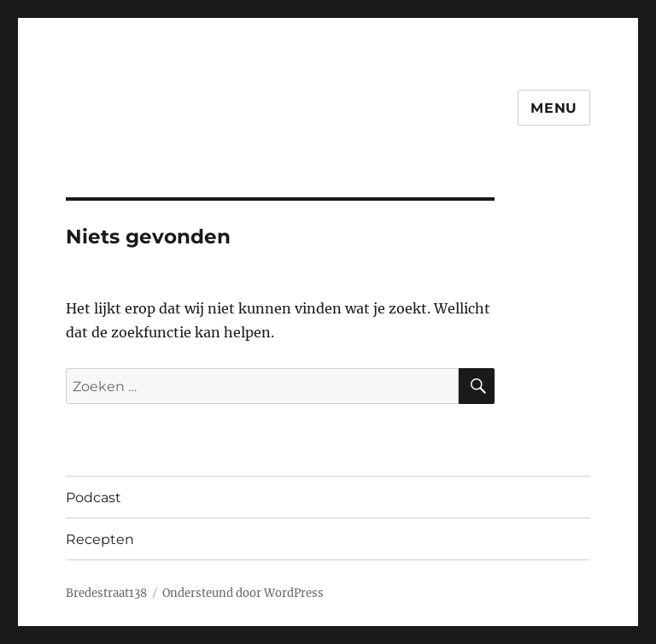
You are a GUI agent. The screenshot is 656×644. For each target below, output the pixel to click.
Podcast (94, 498)
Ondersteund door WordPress (243, 593)
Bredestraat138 (106, 593)
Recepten (100, 539)
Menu (554, 108)
